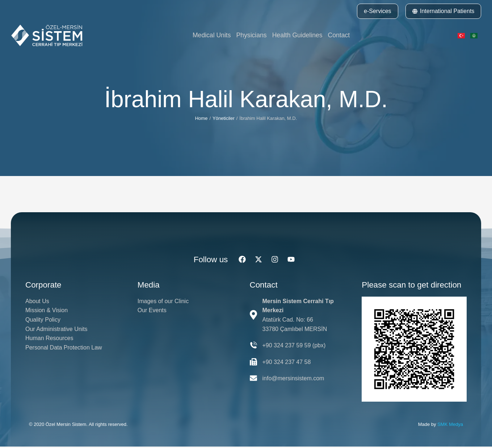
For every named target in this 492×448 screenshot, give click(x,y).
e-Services (378, 11)
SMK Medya (450, 425)
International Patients (443, 11)
